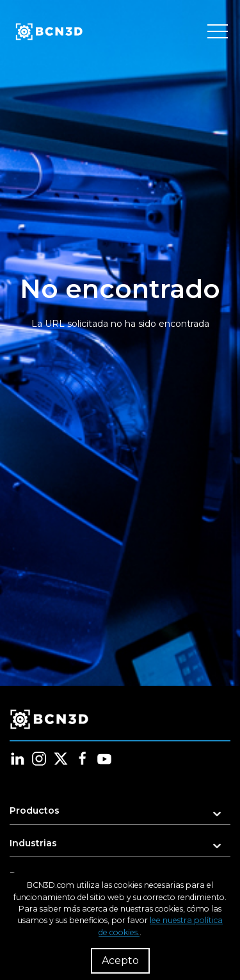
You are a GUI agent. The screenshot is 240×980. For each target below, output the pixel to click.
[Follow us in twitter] (61, 759)
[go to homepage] (48, 32)
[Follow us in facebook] (83, 759)
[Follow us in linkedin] (17, 759)
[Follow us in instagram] (39, 759)
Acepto (120, 960)
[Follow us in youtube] (104, 759)
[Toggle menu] (218, 32)
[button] (120, 815)
